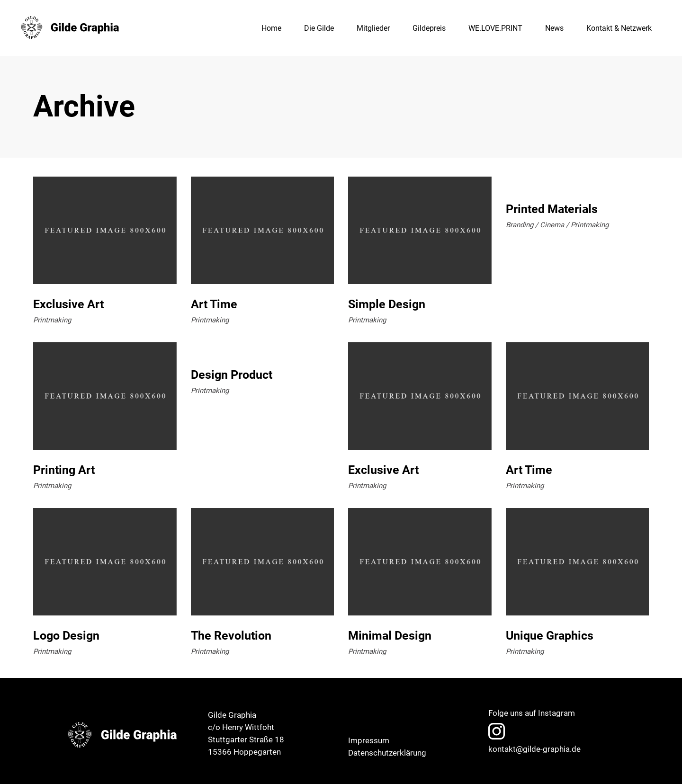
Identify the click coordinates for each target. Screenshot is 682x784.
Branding (520, 225)
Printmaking (52, 320)
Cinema (552, 225)
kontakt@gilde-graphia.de (534, 749)
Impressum (369, 740)
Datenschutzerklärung (387, 753)
